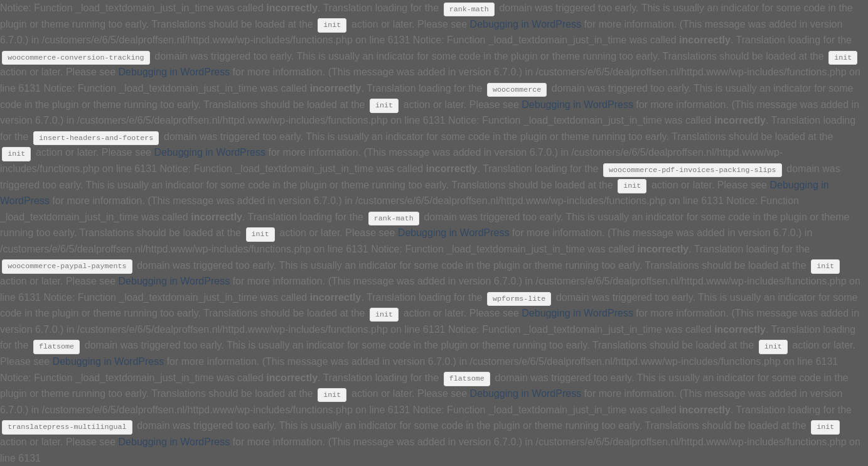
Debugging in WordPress (526, 24)
